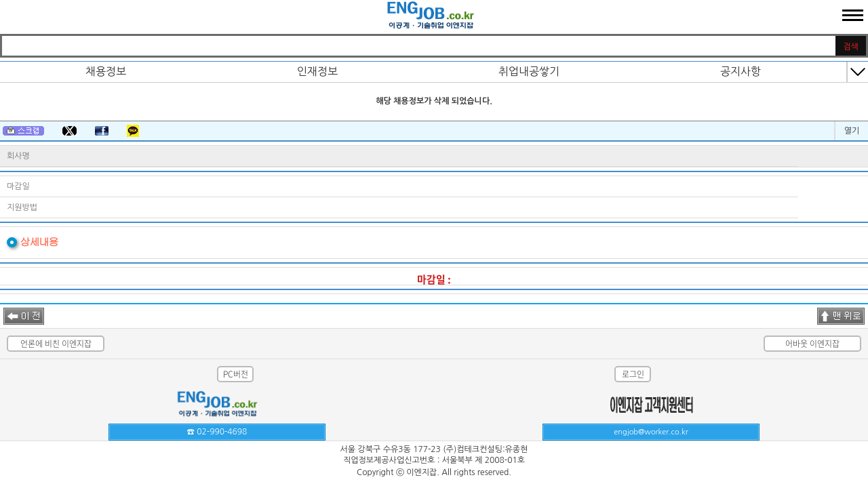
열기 (852, 131)
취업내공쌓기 (529, 71)
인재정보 (317, 71)
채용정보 (106, 71)
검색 (851, 47)
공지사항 (741, 71)
